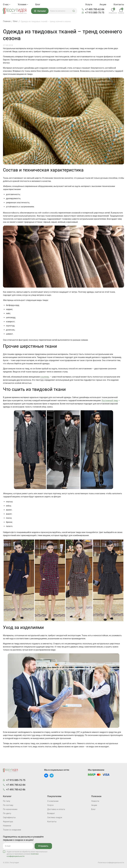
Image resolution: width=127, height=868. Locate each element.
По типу (7, 801)
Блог (38, 4)
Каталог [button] (40, 11)
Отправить (43, 846)
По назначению (10, 809)
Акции (103, 4)
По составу (8, 805)
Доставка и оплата (56, 809)
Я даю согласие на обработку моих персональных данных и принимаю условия (27, 854)
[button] (74, 11)
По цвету (7, 813)
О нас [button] (7, 4)
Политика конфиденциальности (111, 862)
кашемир (45, 377)
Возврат (51, 813)
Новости (95, 801)
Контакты (119, 4)
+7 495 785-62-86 (16, 789)
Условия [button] (23, 4)
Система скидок (55, 817)
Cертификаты (9, 817)
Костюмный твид (110, 400)
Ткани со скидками (12, 830)
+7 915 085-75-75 (95, 13)
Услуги (89, 4)
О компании (53, 801)
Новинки (7, 826)
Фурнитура (8, 821)
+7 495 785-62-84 (95, 9)
